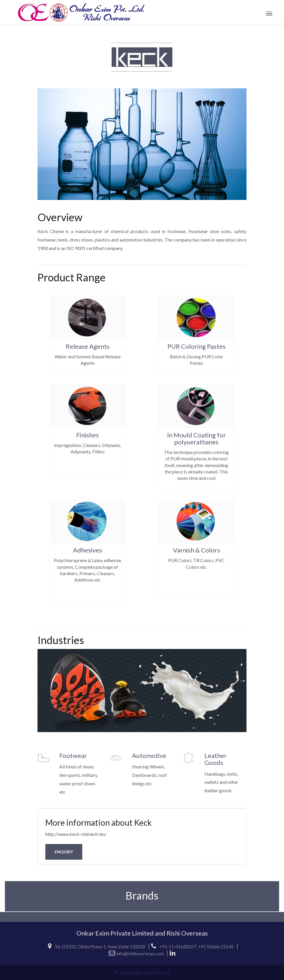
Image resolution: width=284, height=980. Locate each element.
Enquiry (64, 852)
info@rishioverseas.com (136, 953)
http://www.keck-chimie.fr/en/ (76, 834)
